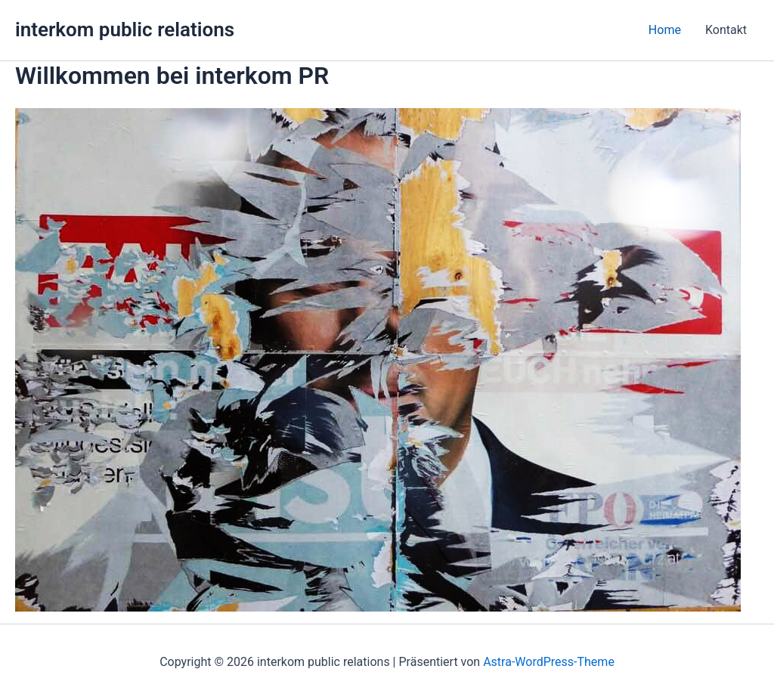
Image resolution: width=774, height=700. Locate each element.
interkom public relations (125, 29)
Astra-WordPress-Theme (549, 662)
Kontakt (726, 30)
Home (665, 30)
